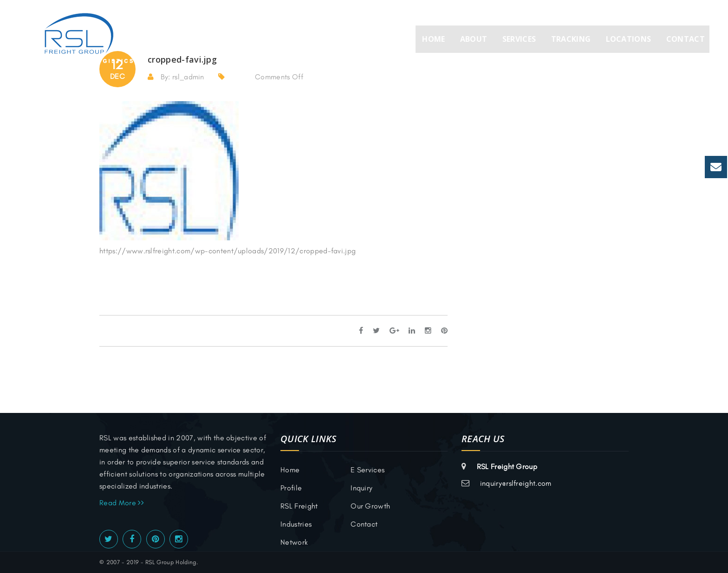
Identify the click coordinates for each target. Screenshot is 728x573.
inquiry (361, 488)
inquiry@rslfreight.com (516, 483)
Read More (122, 503)
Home (433, 39)
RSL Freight (299, 506)
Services (519, 39)
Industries (296, 524)
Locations (629, 39)
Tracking (571, 39)
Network (294, 542)
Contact (686, 39)
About (474, 39)
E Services (367, 470)
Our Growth (370, 506)
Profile (291, 488)
